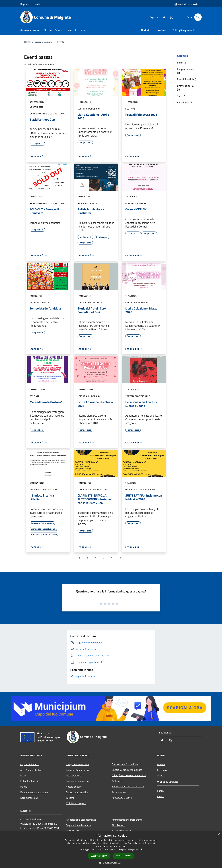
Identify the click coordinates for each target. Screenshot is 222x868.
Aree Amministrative (31, 770)
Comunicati (163, 770)
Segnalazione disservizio (79, 825)
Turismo (70, 798)
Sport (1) (182, 96)
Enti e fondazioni (29, 781)
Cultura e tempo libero (78, 770)
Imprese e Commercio (77, 781)
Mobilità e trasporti (76, 803)
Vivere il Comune (44, 42)
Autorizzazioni (119, 792)
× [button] (219, 834)
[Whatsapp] (171, 17)
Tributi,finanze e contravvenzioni (129, 775)
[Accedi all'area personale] (186, 4)
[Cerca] (198, 17)
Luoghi (161, 791)
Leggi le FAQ (72, 831)
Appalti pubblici (74, 787)
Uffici (23, 775)
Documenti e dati (29, 798)
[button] (111, 863)
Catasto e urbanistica (77, 792)
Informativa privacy (122, 831)
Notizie (161, 764)
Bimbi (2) (182, 63)
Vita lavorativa (74, 775)
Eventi (161, 796)
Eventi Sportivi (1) (187, 79)
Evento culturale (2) (186, 88)
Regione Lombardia (30, 4)
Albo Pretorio (118, 825)
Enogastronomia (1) (186, 71)
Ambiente (117, 781)
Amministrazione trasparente (127, 820)
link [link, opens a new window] (141, 849)
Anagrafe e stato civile (78, 764)
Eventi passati (185, 102)
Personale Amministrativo (34, 792)
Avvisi (160, 775)
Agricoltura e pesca (122, 798)
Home (27, 42)
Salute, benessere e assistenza (128, 786)
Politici (24, 787)
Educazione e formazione (125, 764)
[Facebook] (163, 17)
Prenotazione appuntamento (81, 820)
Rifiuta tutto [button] (123, 856)
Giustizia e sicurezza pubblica (127, 770)
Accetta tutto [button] (99, 856)
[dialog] (111, 850)
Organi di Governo (30, 764)
